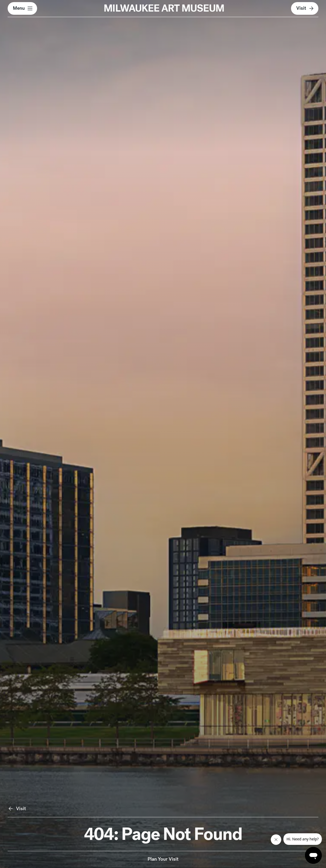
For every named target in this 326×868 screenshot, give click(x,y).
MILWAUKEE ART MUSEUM (164, 8)
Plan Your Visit (163, 859)
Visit (305, 8)
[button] (22, 8)
